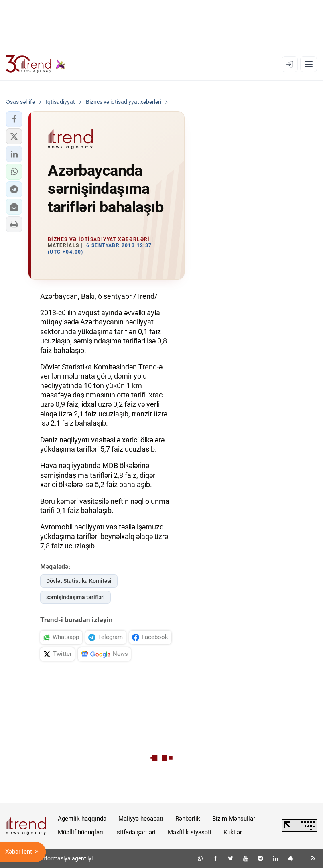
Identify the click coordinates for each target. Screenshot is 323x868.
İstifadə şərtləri (135, 832)
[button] (14, 119)
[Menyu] (309, 64)
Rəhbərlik (188, 819)
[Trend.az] (36, 64)
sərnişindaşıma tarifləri (75, 597)
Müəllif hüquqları (80, 832)
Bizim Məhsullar (234, 819)
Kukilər (233, 832)
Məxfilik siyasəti (190, 832)
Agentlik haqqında (82, 819)
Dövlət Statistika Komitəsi (79, 581)
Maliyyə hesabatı (141, 819)
